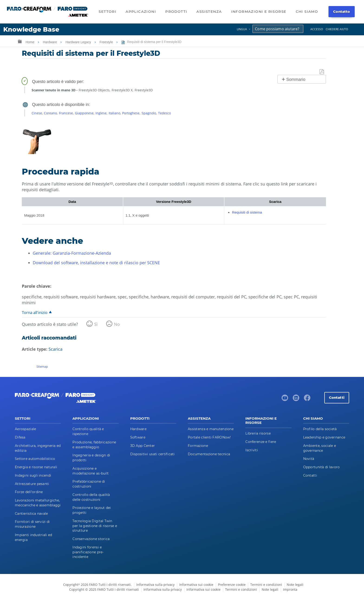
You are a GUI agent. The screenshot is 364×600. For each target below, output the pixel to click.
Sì (96, 324)
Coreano (50, 113)
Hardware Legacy (79, 42)
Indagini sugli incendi (33, 475)
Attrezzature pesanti (32, 484)
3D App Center (143, 446)
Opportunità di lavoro (322, 467)
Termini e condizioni (266, 585)
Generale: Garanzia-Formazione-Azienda (72, 253)
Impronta (290, 589)
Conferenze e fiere (261, 442)
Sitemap (42, 366)
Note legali (295, 585)
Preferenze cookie (232, 585)
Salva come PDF (322, 72)
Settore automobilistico (35, 459)
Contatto (341, 12)
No (117, 324)
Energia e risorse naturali (36, 467)
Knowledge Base (31, 29)
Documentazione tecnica (209, 454)
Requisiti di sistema (247, 212)
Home (30, 42)
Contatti (337, 397)
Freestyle (107, 42)
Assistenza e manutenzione (211, 429)
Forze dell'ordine (29, 492)
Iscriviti (252, 450)
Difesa (20, 437)
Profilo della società (320, 429)
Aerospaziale (25, 429)
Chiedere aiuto (337, 29)
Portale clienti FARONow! (209, 437)
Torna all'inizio (35, 312)
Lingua (242, 29)
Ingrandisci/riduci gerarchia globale (20, 41)
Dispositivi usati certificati (153, 454)
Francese (66, 113)
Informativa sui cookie (196, 585)
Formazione (198, 446)
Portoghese (131, 113)
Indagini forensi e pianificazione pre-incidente (88, 552)
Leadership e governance (324, 437)
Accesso (317, 29)
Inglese (101, 113)
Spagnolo (149, 113)
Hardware (50, 42)
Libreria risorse (258, 433)
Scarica (55, 349)
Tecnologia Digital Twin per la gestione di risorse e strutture (95, 526)
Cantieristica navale (31, 514)
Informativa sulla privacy (155, 585)
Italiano (114, 113)
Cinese (37, 113)
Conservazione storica (91, 539)
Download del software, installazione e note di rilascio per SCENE (96, 263)
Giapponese (84, 113)
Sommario (296, 79)
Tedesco (164, 113)
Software (138, 437)
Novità (309, 459)
